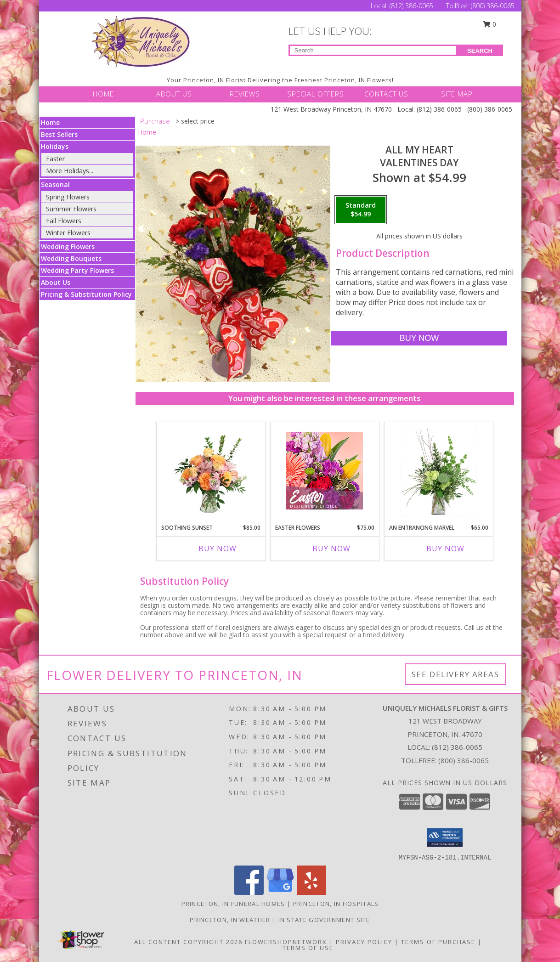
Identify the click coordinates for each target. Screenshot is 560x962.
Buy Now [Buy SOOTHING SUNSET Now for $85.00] (218, 549)
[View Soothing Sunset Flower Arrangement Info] (211, 470)
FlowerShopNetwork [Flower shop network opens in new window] (286, 942)
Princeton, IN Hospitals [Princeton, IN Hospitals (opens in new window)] (336, 904)
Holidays (55, 146)
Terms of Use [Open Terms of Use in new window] (308, 948)
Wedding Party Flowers (77, 270)
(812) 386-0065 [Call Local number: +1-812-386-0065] (412, 6)
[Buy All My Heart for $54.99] (419, 338)
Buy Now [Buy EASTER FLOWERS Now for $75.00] (331, 549)
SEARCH (480, 51)
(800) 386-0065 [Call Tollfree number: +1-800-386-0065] (493, 6)
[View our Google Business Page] (280, 892)
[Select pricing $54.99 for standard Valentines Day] (361, 210)
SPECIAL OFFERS (316, 94)
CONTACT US (386, 94)
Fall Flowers (64, 221)
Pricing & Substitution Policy (86, 294)
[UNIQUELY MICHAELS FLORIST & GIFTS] (141, 42)
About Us (56, 282)
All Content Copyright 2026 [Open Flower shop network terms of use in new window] (188, 942)
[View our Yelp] (311, 892)
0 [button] (489, 24)
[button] (445, 838)
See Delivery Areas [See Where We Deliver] (455, 674)
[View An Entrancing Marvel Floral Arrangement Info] (438, 470)
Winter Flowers (68, 233)
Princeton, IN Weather (230, 920)
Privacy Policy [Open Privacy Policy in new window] (364, 942)
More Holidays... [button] (70, 171)
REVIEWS (245, 94)
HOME (103, 94)
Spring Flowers (68, 197)
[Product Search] (373, 50)
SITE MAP (457, 94)
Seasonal (55, 184)
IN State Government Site (324, 920)
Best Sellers (59, 134)
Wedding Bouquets (71, 258)
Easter (55, 159)
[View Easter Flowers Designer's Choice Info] (325, 471)
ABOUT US (174, 94)
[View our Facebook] (249, 892)
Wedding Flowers (68, 246)
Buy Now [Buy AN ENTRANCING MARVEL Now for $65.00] (445, 549)
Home (50, 122)
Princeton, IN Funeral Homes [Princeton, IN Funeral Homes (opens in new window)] (233, 904)
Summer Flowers (71, 209)
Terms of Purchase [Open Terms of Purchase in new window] (438, 942)
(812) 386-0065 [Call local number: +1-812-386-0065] (457, 747)
